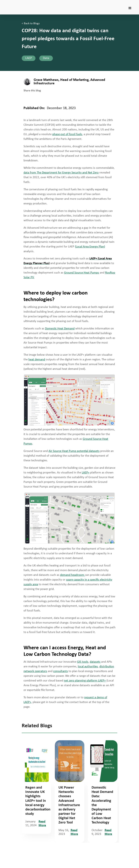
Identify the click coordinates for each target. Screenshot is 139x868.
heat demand (37, 360)
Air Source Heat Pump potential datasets (74, 451)
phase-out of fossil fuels (67, 134)
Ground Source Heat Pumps (82, 273)
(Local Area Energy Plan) (90, 247)
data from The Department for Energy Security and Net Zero (61, 173)
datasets (95, 662)
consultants (61, 671)
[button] (130, 8)
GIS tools (83, 662)
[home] (22, 3)
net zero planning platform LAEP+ (85, 681)
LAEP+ (86, 473)
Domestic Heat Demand (60, 329)
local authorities (88, 667)
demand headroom (72, 575)
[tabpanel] (36, 787)
